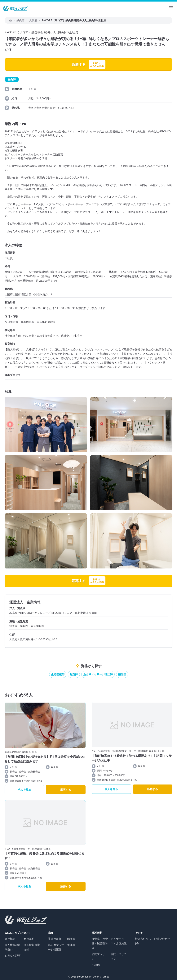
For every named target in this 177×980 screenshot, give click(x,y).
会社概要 (10, 939)
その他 (96, 965)
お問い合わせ (162, 939)
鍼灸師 (74, 674)
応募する (66, 790)
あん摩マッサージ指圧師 (98, 674)
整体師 (122, 674)
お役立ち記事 (13, 956)
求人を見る (24, 790)
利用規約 (29, 939)
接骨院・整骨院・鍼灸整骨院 (100, 943)
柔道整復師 (58, 674)
